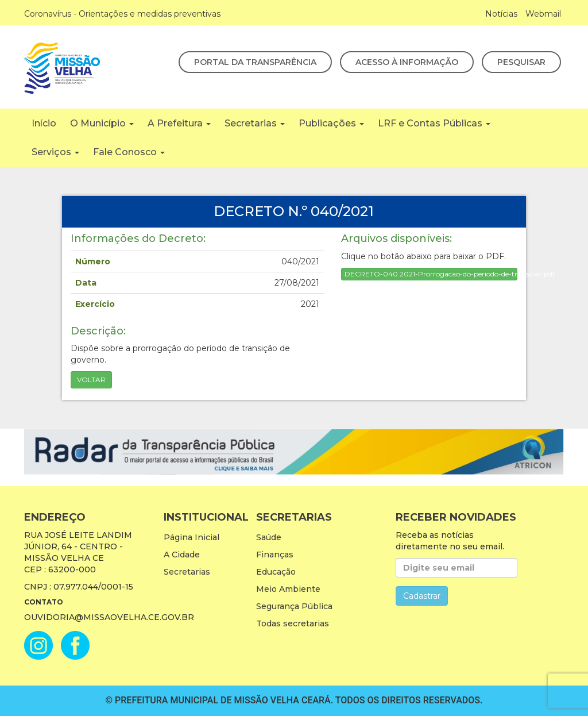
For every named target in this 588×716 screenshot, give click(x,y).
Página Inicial (192, 537)
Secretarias (255, 123)
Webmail (543, 14)
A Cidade (182, 555)
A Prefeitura (179, 123)
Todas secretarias (293, 623)
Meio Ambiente (288, 589)
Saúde (269, 537)
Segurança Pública (294, 606)
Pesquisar (521, 62)
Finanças (275, 555)
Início (44, 123)
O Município (102, 123)
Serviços (55, 152)
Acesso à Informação (407, 62)
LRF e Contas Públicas (434, 123)
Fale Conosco (129, 152)
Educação (276, 572)
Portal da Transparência (255, 62)
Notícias (501, 14)
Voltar (91, 380)
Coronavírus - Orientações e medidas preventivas (122, 14)
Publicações (331, 123)
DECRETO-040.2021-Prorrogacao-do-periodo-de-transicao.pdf (431, 274)
